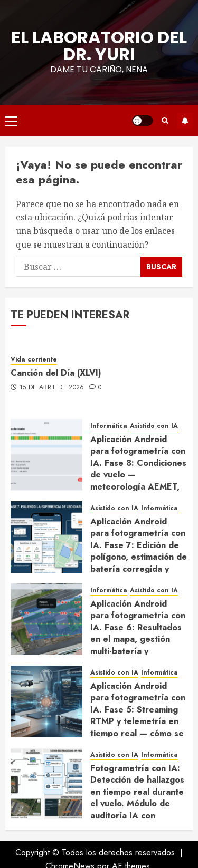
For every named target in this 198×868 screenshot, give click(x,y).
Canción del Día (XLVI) (56, 373)
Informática (109, 426)
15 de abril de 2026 (52, 388)
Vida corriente (34, 360)
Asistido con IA (154, 426)
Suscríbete (185, 121)
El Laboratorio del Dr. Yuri (99, 46)
